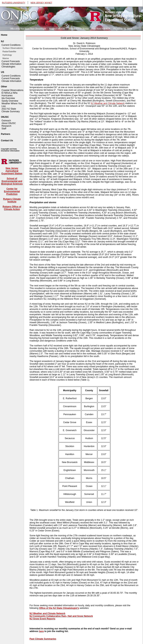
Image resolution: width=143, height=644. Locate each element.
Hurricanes (7, 96)
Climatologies (8, 67)
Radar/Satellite (9, 51)
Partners (6, 134)
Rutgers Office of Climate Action (12, 208)
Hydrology (7, 55)
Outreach (6, 121)
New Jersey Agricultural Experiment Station (12, 171)
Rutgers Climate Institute (12, 200)
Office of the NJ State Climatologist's (59, 608)
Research (6, 126)
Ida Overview (8, 98)
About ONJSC (9, 123)
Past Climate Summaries (43, 639)
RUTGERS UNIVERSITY (14, 3)
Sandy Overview (10, 101)
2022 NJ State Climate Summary (11, 110)
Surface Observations (13, 48)
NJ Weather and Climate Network (108, 103)
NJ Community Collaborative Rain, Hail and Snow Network (61, 616)
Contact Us (7, 141)
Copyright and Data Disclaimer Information (10, 150)
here (41, 631)
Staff (4, 129)
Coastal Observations (12, 90)
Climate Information (11, 64)
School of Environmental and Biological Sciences (12, 181)
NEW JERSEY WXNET (41, 3)
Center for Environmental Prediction (12, 191)
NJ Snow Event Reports (42, 619)
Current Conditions (11, 45)
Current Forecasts (11, 61)
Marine (6, 58)
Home (4, 35)
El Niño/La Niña (9, 93)
